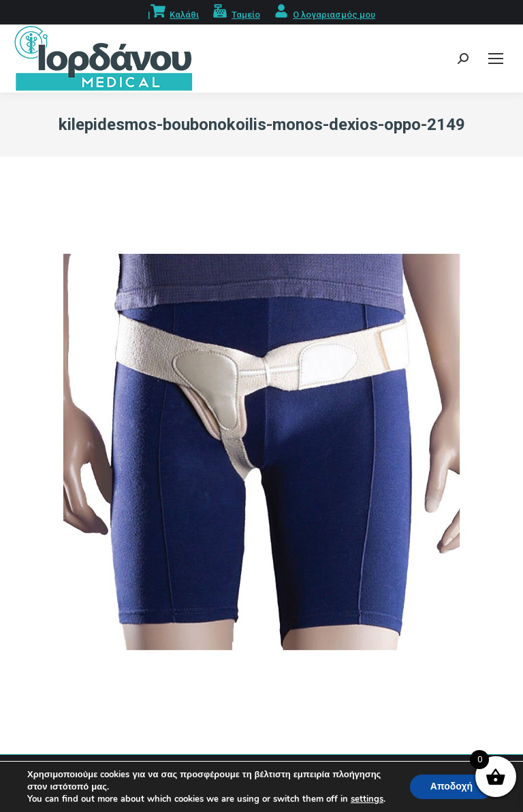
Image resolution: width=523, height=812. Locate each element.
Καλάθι (184, 15)
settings (367, 799)
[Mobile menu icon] (496, 59)
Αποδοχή (451, 786)
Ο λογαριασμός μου (334, 15)
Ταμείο (246, 15)
